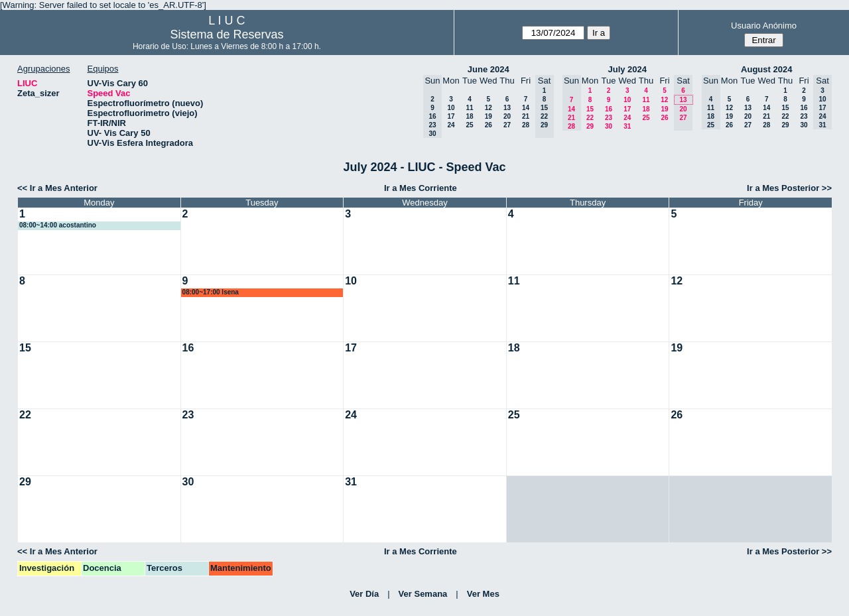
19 (489, 116)
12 (489, 108)
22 (590, 118)
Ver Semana (423, 594)
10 (451, 108)
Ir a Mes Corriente (421, 188)
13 (507, 108)
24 (451, 125)
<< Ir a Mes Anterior (57, 188)
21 (526, 116)
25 (469, 125)
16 (609, 109)
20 (507, 116)
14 (526, 108)
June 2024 (489, 69)
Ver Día (364, 594)
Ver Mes (483, 594)
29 (590, 126)
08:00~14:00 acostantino (58, 225)
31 (627, 126)
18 (469, 116)
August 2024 (766, 69)
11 (469, 108)
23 (609, 118)
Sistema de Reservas (227, 34)
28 (526, 125)
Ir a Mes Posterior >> (789, 188)
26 (489, 125)
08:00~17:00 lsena (211, 292)
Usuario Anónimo (764, 26)
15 (590, 109)
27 (507, 125)
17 (451, 116)
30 (609, 126)
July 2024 (627, 69)
